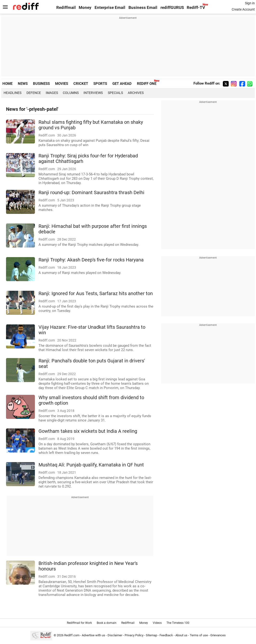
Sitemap (151, 635)
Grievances (218, 635)
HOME (7, 84)
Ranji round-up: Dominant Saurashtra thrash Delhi (91, 193)
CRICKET (81, 84)
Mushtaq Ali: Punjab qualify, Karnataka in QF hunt (91, 465)
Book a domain (107, 623)
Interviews (93, 93)
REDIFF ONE (147, 84)
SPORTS (100, 84)
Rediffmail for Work (79, 623)
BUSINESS (41, 84)
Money (85, 8)
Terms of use (199, 635)
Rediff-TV (196, 8)
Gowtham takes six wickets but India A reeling (88, 431)
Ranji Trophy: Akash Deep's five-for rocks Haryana (91, 260)
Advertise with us (93, 635)
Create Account (243, 9)
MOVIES (62, 84)
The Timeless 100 (178, 623)
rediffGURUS (172, 8)
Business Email (143, 8)
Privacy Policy (134, 635)
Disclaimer (115, 635)
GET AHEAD (122, 84)
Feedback (166, 635)
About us (181, 635)
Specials (115, 93)
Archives (136, 93)
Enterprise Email (110, 8)
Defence (34, 93)
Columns (71, 93)
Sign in (250, 3)
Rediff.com (72, 635)
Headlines (13, 93)
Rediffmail (66, 8)
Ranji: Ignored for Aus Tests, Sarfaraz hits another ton (96, 294)
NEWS (23, 84)
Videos (157, 623)
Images (52, 93)
